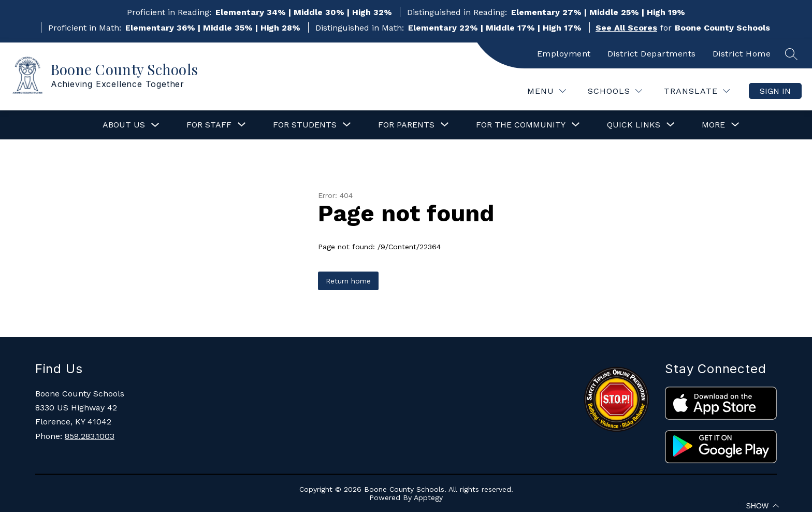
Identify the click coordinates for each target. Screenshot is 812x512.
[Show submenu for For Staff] (209, 125)
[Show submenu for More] (713, 125)
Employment (564, 54)
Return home (348, 281)
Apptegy (428, 497)
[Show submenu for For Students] (305, 125)
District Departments (652, 54)
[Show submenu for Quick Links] (634, 125)
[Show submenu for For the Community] (521, 125)
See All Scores (626, 28)
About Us (124, 125)
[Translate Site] (697, 91)
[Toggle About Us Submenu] (155, 125)
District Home (742, 54)
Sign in (775, 91)
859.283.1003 (90, 436)
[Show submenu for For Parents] (406, 125)
